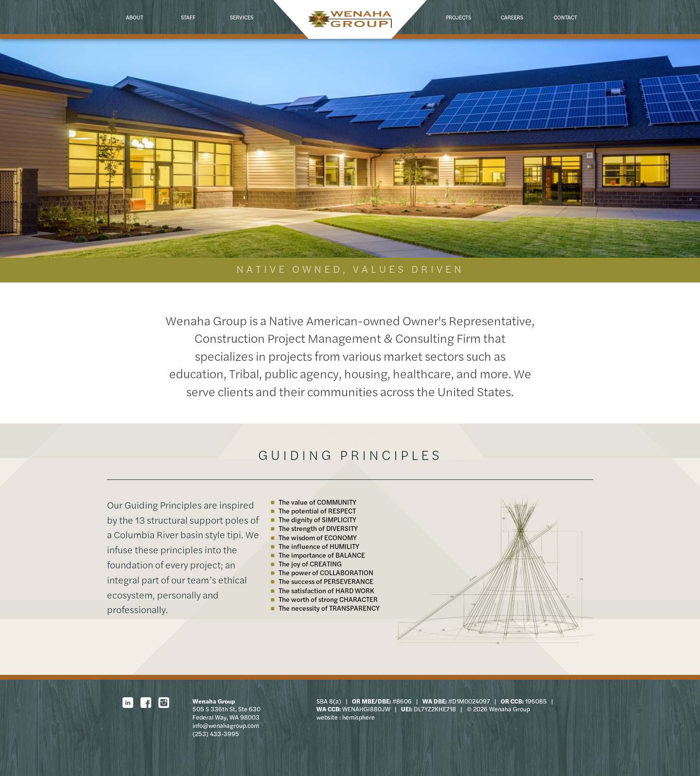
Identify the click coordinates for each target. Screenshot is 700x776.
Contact (565, 17)
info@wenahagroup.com (226, 725)
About (135, 17)
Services (242, 17)
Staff (188, 17)
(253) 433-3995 (216, 734)
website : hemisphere (346, 717)
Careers (512, 17)
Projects (458, 17)
